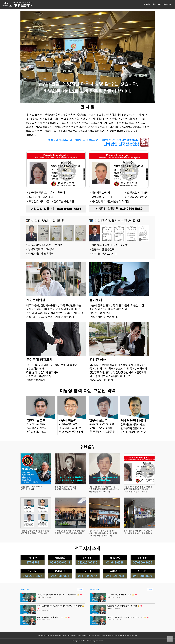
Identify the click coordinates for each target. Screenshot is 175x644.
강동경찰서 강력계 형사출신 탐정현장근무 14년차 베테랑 (65, 488)
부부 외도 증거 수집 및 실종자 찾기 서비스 (53, 617)
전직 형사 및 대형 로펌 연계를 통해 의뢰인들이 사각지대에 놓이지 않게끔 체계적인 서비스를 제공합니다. (103, 533)
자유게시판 (167, 4)
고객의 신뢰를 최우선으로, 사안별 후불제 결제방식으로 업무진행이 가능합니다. (70, 532)
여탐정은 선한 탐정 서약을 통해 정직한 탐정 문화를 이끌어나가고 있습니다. (35, 532)
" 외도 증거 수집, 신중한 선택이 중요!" (122, 595)
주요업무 (147, 4)
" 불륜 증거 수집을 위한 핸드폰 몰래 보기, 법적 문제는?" (128, 617)
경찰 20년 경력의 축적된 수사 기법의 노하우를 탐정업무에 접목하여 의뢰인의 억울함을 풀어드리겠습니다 (104, 489)
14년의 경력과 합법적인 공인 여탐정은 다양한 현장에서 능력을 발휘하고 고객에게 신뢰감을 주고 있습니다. (138, 489)
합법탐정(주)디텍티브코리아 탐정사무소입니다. (31, 488)
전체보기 (80, 589)
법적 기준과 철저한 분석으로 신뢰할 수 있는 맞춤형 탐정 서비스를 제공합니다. (138, 532)
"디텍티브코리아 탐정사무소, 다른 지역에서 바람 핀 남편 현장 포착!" (60, 607)
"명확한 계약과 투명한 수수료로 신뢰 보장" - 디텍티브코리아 (59, 595)
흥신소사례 (157, 4)
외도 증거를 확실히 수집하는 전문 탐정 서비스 (124, 606)
